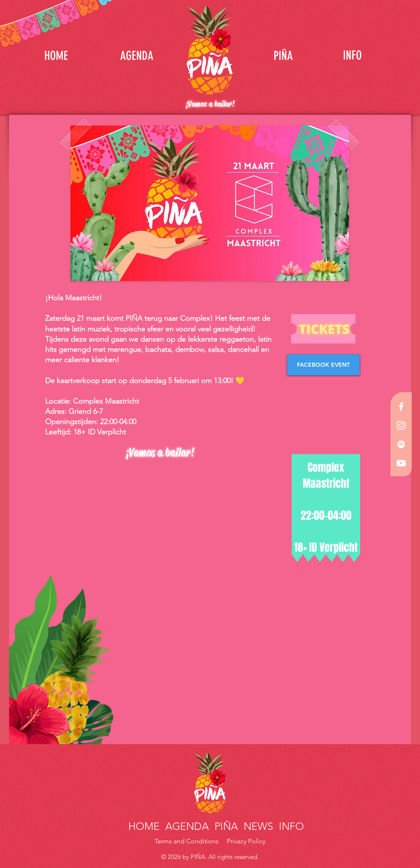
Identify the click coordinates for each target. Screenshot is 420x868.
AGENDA (187, 826)
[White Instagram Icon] (401, 425)
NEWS (258, 826)
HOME (145, 826)
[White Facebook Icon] (401, 407)
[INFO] (352, 55)
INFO (290, 826)
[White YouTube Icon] (401, 463)
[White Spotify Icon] (401, 444)
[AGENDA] (137, 56)
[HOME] (56, 56)
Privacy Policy (246, 841)
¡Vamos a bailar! (210, 104)
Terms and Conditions (187, 841)
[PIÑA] (283, 56)
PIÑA (225, 826)
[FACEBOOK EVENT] (323, 365)
